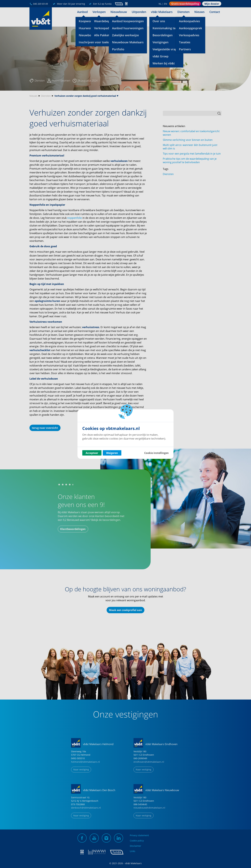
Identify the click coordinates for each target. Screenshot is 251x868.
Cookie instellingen (156, 453)
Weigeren (112, 453)
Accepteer (92, 453)
